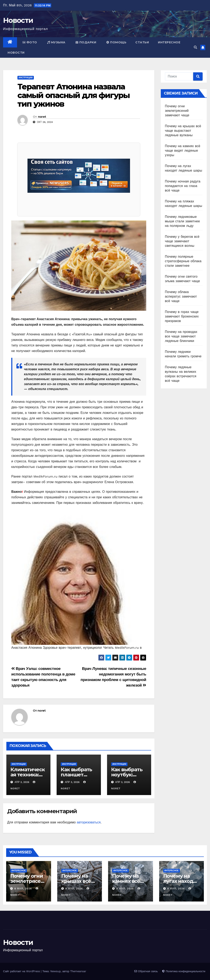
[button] (195, 47)
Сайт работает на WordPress (22, 971)
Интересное (169, 42)
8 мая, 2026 (24, 889)
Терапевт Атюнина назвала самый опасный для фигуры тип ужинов (74, 95)
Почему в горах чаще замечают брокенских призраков (182, 316)
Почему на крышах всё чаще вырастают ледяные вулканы (183, 131)
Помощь (116, 42)
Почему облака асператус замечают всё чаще (181, 296)
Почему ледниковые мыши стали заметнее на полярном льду (182, 221)
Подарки (86, 42)
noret (42, 117)
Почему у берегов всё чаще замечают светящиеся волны (182, 241)
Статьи (142, 42)
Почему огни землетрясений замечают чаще (177, 111)
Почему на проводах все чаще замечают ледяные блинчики (181, 336)
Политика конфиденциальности (184, 971)
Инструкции (26, 78)
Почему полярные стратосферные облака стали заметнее (183, 261)
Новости (18, 20)
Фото (30, 42)
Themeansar (78, 971)
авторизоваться (89, 822)
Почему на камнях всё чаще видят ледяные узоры (183, 151)
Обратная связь (146, 971)
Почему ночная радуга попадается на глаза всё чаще (183, 186)
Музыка (56, 42)
